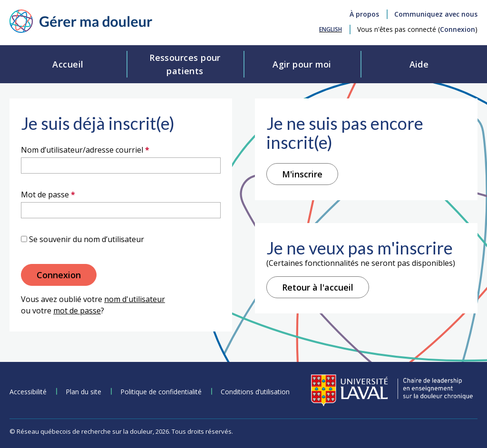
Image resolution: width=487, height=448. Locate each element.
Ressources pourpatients (185, 64)
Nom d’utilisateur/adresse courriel (104, 150)
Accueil (68, 64)
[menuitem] (331, 29)
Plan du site (83, 392)
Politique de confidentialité (161, 392)
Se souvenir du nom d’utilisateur (87, 239)
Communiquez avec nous (436, 14)
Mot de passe (67, 195)
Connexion (458, 29)
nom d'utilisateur (135, 299)
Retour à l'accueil (318, 287)
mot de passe (77, 311)
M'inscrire (302, 174)
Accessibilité (28, 392)
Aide (419, 64)
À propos (364, 14)
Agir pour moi (302, 64)
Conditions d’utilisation (255, 392)
